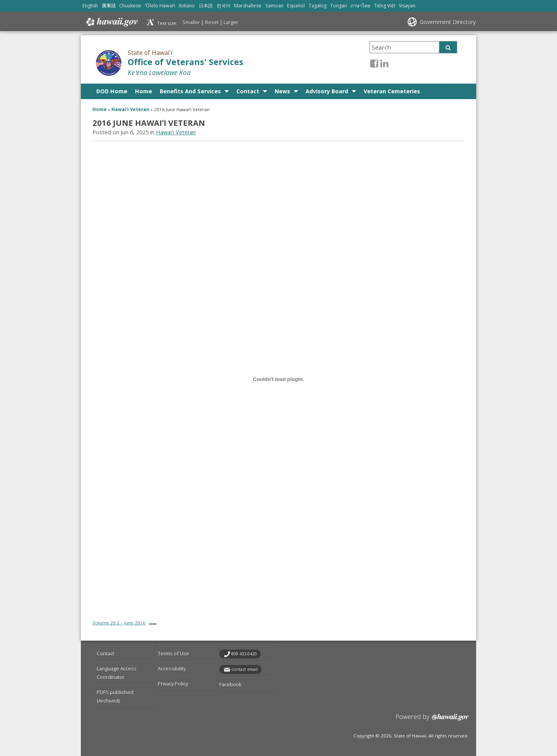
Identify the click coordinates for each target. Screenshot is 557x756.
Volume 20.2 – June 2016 (119, 623)
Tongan (339, 6)
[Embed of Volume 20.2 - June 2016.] (278, 379)
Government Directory (448, 22)
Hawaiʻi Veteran (130, 109)
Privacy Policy (173, 684)
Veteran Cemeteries (392, 91)
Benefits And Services (190, 91)
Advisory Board (327, 91)
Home (144, 91)
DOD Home (112, 91)
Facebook (231, 684)
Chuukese (130, 6)
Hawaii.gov (111, 22)
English (90, 6)
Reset (212, 22)
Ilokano (187, 6)
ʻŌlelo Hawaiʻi (160, 6)
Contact (248, 91)
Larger (231, 22)
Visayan (407, 6)
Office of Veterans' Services (185, 62)
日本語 (206, 6)
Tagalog (318, 6)
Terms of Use (173, 653)
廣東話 (109, 6)
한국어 (224, 6)
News (282, 91)
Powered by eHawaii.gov (432, 720)
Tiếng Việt (385, 6)
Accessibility (172, 669)
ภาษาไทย (360, 6)
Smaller (191, 22)
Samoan (274, 6)
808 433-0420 (244, 654)
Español (296, 6)
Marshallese (248, 6)
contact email (244, 669)
